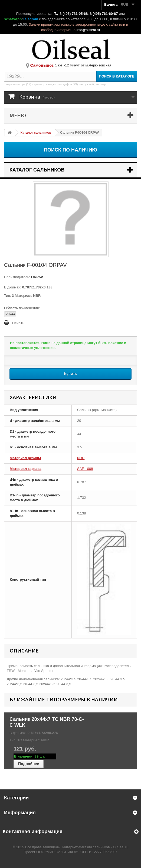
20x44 (10, 314)
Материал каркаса (26, 469)
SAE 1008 (85, 469)
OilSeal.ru (121, 847)
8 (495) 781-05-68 (74, 14)
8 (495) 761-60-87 (104, 14)
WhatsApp (13, 19)
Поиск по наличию (70, 150)
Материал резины (25, 458)
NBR (81, 458)
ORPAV (37, 277)
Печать (18, 323)
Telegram (30, 19)
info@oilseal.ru (88, 30)
